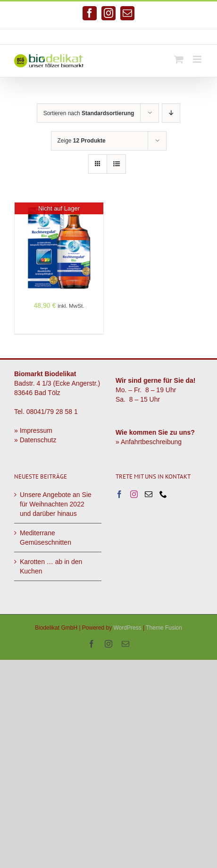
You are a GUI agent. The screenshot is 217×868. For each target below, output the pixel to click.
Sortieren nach (89, 113)
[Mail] (149, 494)
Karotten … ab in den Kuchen (51, 566)
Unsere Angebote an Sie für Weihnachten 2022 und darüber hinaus (56, 504)
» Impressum (33, 430)
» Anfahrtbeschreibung (149, 442)
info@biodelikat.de (145, 37)
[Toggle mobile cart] (179, 59)
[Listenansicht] (116, 164)
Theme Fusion (164, 628)
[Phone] (163, 494)
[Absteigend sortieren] (171, 113)
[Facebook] (119, 494)
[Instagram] (134, 494)
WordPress (128, 628)
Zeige (82, 141)
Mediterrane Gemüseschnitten (46, 538)
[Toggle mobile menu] (198, 59)
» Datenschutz (35, 440)
